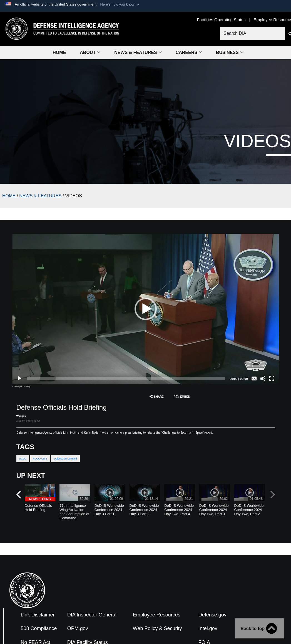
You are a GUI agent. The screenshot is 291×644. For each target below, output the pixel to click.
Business (230, 52)
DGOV (23, 459)
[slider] (126, 378)
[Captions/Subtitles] (254, 378)
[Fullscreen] (272, 378)
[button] (120, 4)
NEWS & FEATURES (40, 196)
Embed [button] (182, 396)
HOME (9, 196)
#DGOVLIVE (40, 459)
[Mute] (263, 378)
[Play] (19, 378)
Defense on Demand (65, 459)
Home (59, 52)
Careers (189, 52)
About (90, 52)
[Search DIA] (252, 33)
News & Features (138, 52)
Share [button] (157, 396)
